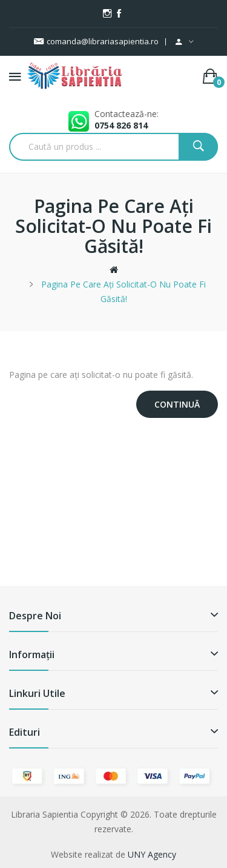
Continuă (177, 404)
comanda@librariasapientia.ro (96, 42)
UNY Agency (152, 854)
